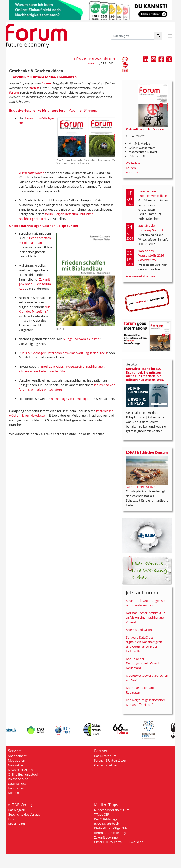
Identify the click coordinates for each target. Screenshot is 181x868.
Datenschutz (17, 784)
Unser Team (16, 824)
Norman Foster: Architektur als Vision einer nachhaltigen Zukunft (146, 617)
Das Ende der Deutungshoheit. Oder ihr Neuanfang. (144, 663)
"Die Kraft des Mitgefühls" (35, 309)
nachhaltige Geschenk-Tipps (70, 399)
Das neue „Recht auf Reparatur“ (140, 690)
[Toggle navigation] (170, 36)
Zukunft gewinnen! (107, 837)
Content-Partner (106, 765)
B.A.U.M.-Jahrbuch (107, 824)
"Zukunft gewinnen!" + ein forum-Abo (35, 284)
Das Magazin (17, 810)
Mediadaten (16, 760)
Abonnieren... (135, 172)
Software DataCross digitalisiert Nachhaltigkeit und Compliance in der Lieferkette (144, 644)
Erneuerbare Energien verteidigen (153, 193)
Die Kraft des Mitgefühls (111, 828)
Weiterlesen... (135, 163)
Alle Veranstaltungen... (141, 276)
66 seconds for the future (112, 810)
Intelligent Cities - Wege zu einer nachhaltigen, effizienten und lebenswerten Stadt (62, 369)
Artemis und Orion (139, 630)
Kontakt (14, 793)
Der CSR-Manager (106, 819)
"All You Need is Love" (141, 487)
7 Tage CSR (102, 814)
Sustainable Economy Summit (151, 228)
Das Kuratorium (105, 756)
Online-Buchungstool (23, 774)
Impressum (16, 788)
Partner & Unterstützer (110, 760)
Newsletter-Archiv (21, 770)
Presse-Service (18, 779)
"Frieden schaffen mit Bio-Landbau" (35, 240)
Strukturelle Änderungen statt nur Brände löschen (147, 603)
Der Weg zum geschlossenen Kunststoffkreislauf (146, 702)
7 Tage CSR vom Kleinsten (82, 339)
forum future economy (110, 833)
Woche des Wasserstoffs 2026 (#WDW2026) (151, 255)
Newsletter (16, 765)
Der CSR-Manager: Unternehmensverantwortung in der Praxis (64, 353)
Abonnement (17, 756)
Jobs (11, 819)
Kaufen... (132, 168)
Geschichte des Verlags (24, 814)
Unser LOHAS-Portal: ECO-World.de (119, 842)
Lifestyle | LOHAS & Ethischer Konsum (95, 61)
